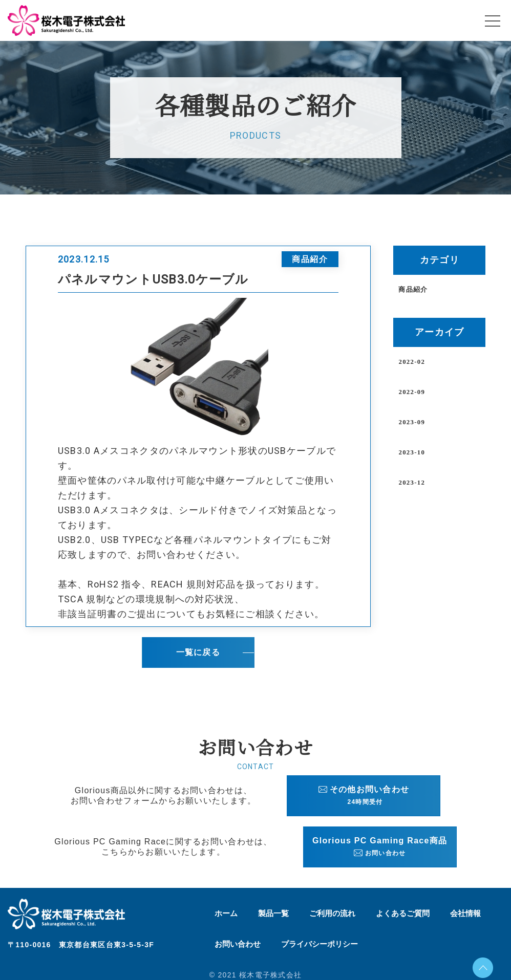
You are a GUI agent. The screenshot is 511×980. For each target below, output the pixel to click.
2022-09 (412, 392)
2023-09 (412, 422)
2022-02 (412, 362)
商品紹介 (413, 290)
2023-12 (412, 483)
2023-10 (412, 453)
